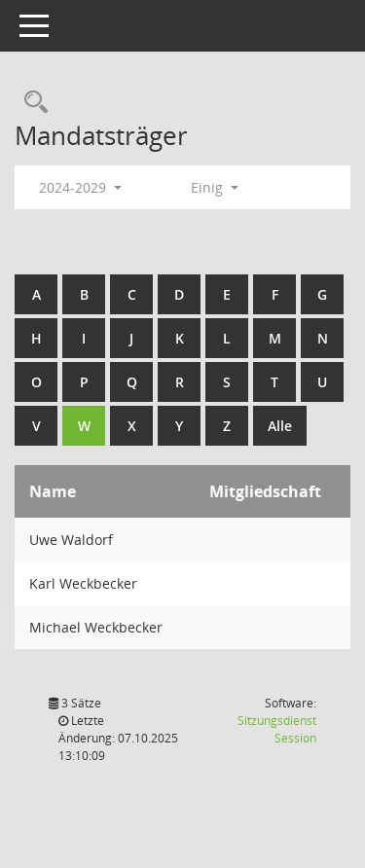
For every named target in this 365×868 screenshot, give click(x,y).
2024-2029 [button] (80, 187)
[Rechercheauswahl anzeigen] (31, 103)
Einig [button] (215, 187)
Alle (280, 426)
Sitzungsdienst (277, 729)
